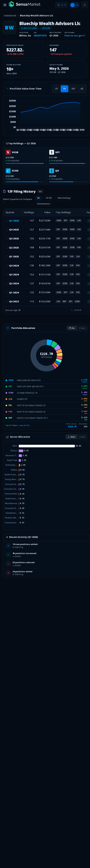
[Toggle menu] (5, 5)
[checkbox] (7, 221)
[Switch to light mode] (75, 5)
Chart (71, 437)
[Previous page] (67, 310)
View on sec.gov (75, 36)
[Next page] (85, 310)
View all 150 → (25, 425)
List (82, 328)
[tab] (57, 89)
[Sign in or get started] (85, 5)
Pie (72, 328)
